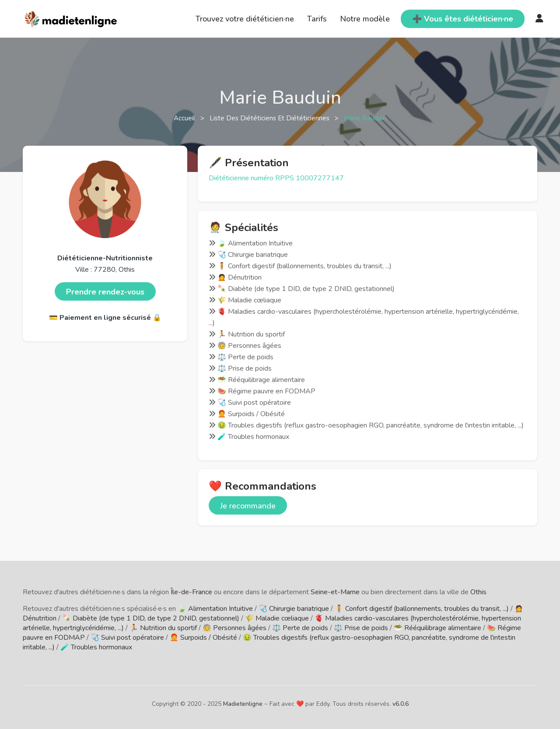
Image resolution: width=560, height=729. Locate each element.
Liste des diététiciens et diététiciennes (270, 118)
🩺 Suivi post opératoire (127, 638)
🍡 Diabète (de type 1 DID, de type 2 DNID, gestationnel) (151, 618)
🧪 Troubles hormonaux (96, 647)
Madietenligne (243, 704)
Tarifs (317, 19)
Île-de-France (191, 592)
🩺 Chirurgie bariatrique (294, 609)
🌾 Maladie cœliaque (277, 618)
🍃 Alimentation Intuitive (215, 609)
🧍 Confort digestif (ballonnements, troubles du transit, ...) (422, 609)
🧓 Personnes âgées (234, 628)
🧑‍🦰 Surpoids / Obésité (203, 638)
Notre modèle (365, 19)
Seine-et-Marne (335, 592)
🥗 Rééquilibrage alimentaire (437, 628)
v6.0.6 (401, 704)
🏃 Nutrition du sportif (163, 628)
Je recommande (248, 506)
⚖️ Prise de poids (361, 628)
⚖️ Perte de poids (300, 628)
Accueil (185, 118)
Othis (478, 592)
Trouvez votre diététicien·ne (245, 19)
